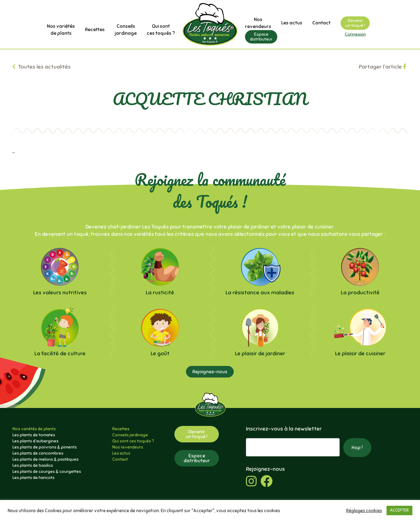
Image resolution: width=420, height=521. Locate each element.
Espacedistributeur (261, 36)
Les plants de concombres (38, 453)
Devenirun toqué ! (355, 23)
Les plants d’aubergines (35, 441)
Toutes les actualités (41, 67)
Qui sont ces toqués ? (133, 441)
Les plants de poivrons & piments (45, 447)
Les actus (292, 23)
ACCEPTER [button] (399, 510)
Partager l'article (383, 67)
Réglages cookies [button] (364, 511)
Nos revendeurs (128, 447)
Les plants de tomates (34, 435)
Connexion (355, 34)
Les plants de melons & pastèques (45, 459)
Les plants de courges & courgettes (47, 471)
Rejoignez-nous (210, 372)
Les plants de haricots (33, 478)
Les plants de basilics (33, 465)
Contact (321, 23)
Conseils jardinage (130, 435)
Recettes (95, 30)
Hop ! (357, 448)
